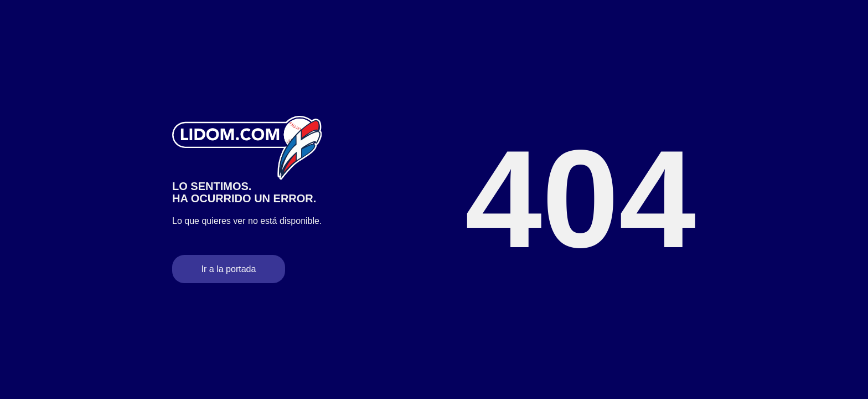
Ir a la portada (229, 269)
